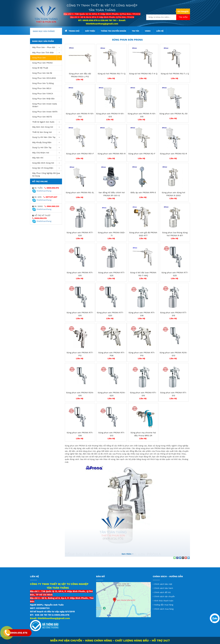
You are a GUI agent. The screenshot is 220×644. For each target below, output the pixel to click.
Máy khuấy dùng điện (47, 143)
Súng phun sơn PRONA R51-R (112, 154)
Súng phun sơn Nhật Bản (43, 99)
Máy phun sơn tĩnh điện (47, 53)
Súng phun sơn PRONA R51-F (80, 154)
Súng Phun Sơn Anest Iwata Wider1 (45, 105)
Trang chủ (72, 31)
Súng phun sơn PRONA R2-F (142, 154)
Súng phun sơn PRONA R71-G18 (80, 434)
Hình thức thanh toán (164, 601)
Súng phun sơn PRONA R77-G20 (110, 314)
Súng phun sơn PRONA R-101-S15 (142, 115)
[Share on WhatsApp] (175, 558)
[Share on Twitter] (180, 558)
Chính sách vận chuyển (165, 596)
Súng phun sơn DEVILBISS (44, 78)
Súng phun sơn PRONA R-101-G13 (110, 115)
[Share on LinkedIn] (189, 558)
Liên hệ (160, 31)
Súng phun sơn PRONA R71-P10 (142, 354)
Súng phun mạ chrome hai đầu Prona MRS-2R (143, 434)
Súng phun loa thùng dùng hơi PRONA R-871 (175, 234)
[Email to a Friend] (183, 558)
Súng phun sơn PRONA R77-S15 (173, 314)
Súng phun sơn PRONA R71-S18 (142, 314)
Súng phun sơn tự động (43, 83)
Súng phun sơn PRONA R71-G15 (80, 274)
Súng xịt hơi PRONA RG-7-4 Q (143, 74)
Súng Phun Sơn (47, 58)
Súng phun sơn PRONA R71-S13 (173, 394)
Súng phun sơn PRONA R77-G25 (175, 274)
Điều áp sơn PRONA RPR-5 (143, 192)
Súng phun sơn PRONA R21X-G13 (173, 354)
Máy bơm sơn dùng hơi (47, 127)
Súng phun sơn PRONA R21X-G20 (112, 394)
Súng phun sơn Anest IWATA (45, 112)
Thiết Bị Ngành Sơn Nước (47, 122)
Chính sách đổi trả (162, 592)
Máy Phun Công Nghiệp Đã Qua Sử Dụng (47, 174)
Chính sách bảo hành (164, 588)
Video (148, 31)
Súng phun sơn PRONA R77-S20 (80, 234)
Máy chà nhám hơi (47, 153)
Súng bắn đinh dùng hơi (47, 163)
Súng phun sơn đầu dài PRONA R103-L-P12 (80, 75)
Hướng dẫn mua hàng (164, 605)
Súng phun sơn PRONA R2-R (173, 154)
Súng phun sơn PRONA (42, 63)
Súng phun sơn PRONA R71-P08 (112, 354)
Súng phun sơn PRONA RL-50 (173, 114)
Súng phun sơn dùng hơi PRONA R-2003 (173, 194)
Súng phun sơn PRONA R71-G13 (112, 434)
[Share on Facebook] (177, 558)
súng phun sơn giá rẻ (42, 73)
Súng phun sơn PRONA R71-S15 (143, 394)
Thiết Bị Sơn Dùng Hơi (47, 132)
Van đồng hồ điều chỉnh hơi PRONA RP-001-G (112, 194)
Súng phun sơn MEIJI (42, 88)
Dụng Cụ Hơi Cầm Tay (47, 148)
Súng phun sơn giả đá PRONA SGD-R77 (143, 234)
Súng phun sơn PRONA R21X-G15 (80, 394)
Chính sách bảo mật (163, 584)
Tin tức (135, 31)
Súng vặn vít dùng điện (47, 168)
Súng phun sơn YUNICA (43, 94)
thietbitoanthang (42, 191)
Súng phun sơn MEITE (42, 117)
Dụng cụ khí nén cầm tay (47, 137)
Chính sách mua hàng (164, 609)
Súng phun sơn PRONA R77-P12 (80, 354)
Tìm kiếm (183, 17)
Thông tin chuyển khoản (113, 31)
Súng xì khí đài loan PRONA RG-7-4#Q (143, 274)
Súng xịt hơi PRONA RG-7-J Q (175, 74)
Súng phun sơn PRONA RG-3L (80, 192)
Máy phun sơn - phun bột (47, 48)
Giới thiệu (90, 31)
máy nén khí (47, 158)
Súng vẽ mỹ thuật (40, 68)
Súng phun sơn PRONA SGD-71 (112, 234)
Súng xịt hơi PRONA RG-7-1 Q (112, 74)
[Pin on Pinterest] (186, 558)
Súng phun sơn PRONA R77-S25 (112, 274)
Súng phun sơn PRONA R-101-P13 (80, 115)
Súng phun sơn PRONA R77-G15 (80, 314)
